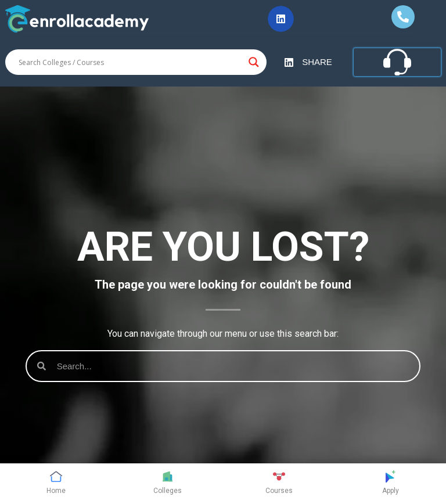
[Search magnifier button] (254, 62)
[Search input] (131, 62)
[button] (281, 19)
